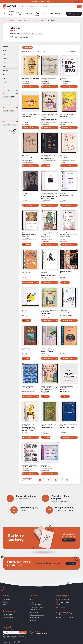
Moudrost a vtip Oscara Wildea (49, 275)
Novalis (24, 386)
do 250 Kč (12, 97)
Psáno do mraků (48, 159)
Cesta (65, 239)
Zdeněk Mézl (33, 465)
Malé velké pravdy (68, 389)
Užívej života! (25, 274)
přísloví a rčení (24, 37)
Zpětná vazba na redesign (37, 615)
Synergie (27, 238)
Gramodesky (59, 14)
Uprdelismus (64, 80)
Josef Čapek (44, 155)
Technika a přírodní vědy (11, 14)
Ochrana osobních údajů (36, 607)
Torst (26, 200)
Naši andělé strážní (27, 116)
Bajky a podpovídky (65, 116)
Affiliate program (34, 618)
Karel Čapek (63, 114)
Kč (8, 91)
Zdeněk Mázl (44, 116)
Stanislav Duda (53, 233)
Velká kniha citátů (65, 347)
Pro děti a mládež (37, 14)
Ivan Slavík (30, 386)
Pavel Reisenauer (53, 310)
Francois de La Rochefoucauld (48, 114)
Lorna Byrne (44, 465)
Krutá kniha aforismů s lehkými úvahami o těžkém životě (49, 120)
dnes (5, 125)
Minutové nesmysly (65, 236)
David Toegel (70, 386)
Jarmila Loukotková (52, 195)
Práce (26, 432)
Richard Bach (25, 233)
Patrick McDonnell (34, 114)
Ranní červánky (48, 351)
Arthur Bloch (44, 233)
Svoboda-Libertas (48, 239)
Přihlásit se (33, 620)
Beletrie (4, 14)
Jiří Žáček (43, 386)
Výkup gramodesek (8, 617)
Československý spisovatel (50, 123)
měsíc (14, 125)
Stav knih (5, 602)
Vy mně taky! (49, 389)
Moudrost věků (30, 78)
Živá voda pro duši (26, 350)
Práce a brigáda (34, 612)
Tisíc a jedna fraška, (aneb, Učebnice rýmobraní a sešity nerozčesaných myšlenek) (29, 429)
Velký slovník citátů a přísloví (29, 467)
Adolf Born (50, 386)
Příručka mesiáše (29, 235)
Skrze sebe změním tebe (67, 195)
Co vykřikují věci (67, 427)
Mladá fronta (47, 200)
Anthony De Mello (65, 233)
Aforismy (24, 195)
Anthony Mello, (64, 310)
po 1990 (12, 111)
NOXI (65, 200)
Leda (45, 277)
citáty (17, 37)
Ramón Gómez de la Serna (67, 424)
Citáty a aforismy (39, 20)
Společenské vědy (20, 14)
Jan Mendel (25, 310)
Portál (26, 353)
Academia (27, 469)
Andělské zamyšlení (46, 467)
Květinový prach (26, 388)
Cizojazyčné (29, 14)
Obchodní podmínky (35, 604)
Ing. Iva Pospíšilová (67, 315)
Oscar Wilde (44, 272)
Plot (64, 353)
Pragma (26, 123)
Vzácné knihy (44, 14)
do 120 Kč (6, 97)
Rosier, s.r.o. (66, 391)
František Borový (28, 161)
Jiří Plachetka (25, 465)
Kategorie (11, 20)
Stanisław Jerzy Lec (26, 424)
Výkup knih (6, 604)
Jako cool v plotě (45, 80)
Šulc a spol (46, 391)
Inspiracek (46, 82)
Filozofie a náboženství (24, 20)
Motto (26, 277)
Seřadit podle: (26, 51)
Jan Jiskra (43, 195)
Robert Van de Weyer (46, 424)
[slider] (4, 94)
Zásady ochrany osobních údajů (19, 638)
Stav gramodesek (8, 615)
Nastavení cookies (35, 610)
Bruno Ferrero (25, 348)
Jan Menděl (63, 78)
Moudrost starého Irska (47, 427)
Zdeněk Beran (44, 234)
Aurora (46, 353)
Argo (45, 315)
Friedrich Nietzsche (46, 348)
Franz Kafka (25, 193)
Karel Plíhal (44, 78)
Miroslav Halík (72, 114)
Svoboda (27, 82)
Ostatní (51, 14)
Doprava (32, 602)
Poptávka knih (7, 599)
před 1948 (6, 111)
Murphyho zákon (45, 236)
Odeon (65, 432)
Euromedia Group (67, 82)
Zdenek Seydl (52, 155)
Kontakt (32, 599)
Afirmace (24, 312)
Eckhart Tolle (25, 114)
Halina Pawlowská (26, 272)
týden (9, 125)
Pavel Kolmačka (72, 234)
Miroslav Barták (52, 78)
